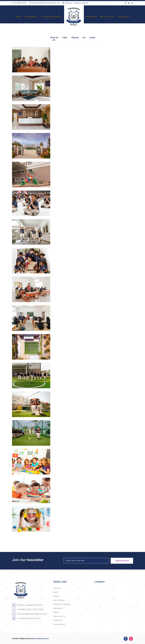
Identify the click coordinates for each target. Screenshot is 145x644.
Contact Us (124, 17)
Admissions (91, 17)
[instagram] (131, 639)
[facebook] (125, 3)
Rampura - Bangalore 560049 (76, 3)
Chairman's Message (62, 604)
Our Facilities (59, 600)
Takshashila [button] (32, 17)
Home (19, 17)
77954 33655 (38, 610)
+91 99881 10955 (19, 3)
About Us (57, 588)
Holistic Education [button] (52, 17)
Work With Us (108, 17)
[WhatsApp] (132, 3)
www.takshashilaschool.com (26, 618)
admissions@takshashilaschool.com (45, 3)
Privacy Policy (59, 624)
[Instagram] (129, 3)
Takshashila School (42, 639)
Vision (56, 592)
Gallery (56, 612)
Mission (56, 596)
